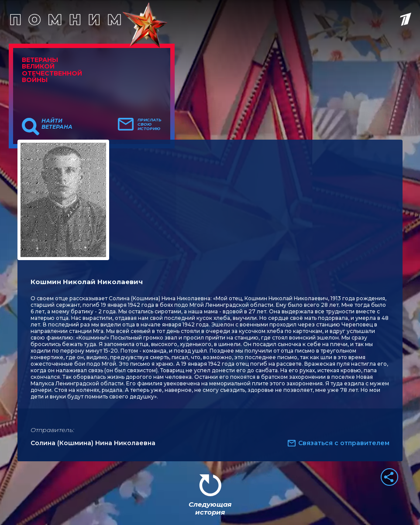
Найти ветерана (57, 124)
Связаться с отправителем (344, 443)
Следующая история (210, 508)
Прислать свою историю (150, 124)
